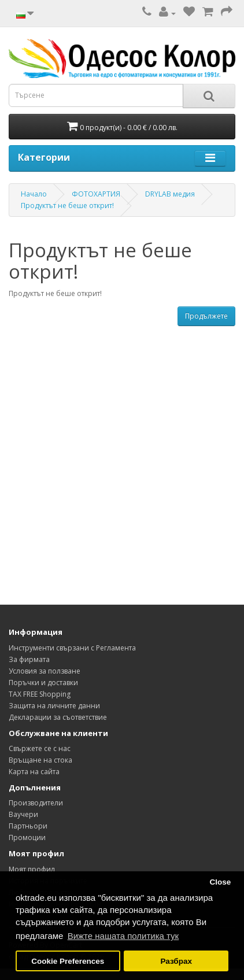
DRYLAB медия (170, 194)
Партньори (28, 826)
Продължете (206, 316)
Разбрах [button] (176, 961)
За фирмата (29, 659)
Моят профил (32, 869)
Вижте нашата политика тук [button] (123, 936)
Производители (36, 803)
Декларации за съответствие (58, 717)
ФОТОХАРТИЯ (96, 194)
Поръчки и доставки (43, 683)
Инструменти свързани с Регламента (72, 648)
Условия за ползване (45, 671)
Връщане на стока (40, 760)
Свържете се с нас (40, 748)
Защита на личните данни (54, 706)
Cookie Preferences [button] (68, 961)
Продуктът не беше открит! (67, 206)
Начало (34, 194)
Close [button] (220, 882)
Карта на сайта (34, 772)
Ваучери (23, 814)
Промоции (27, 837)
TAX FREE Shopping (40, 694)
